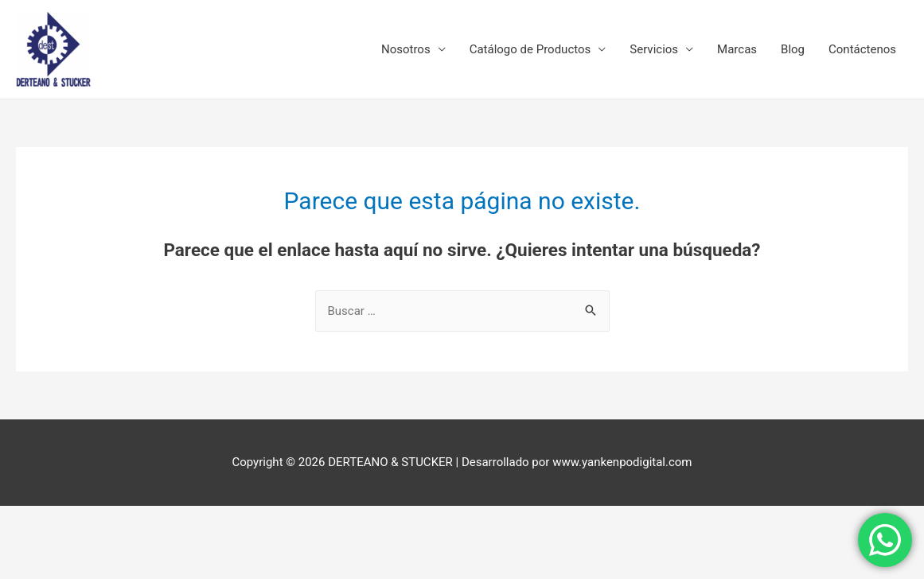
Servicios (654, 49)
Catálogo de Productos (530, 49)
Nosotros (406, 49)
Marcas (737, 49)
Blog (793, 49)
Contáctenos (862, 49)
